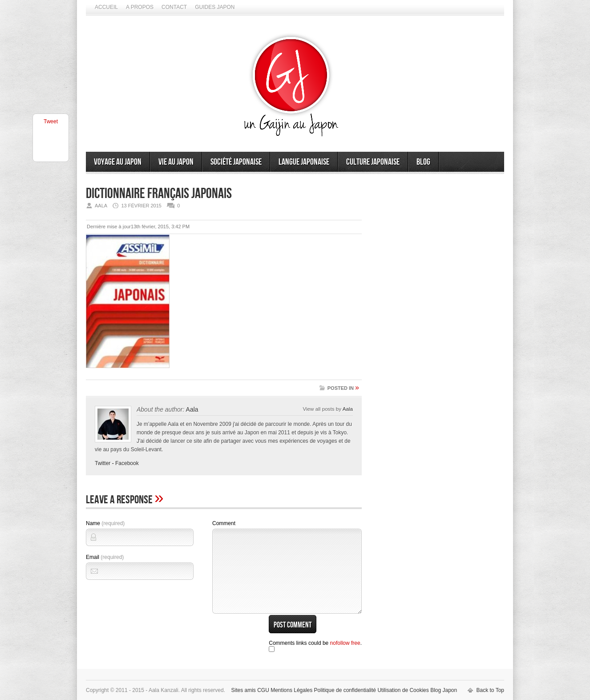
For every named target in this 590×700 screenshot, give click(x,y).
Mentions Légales (291, 690)
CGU (263, 690)
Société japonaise (236, 162)
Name (105, 523)
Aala (192, 409)
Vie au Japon (176, 162)
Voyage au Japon (118, 162)
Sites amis (243, 690)
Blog (423, 162)
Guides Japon (215, 7)
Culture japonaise (373, 162)
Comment (224, 523)
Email (105, 557)
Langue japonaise (304, 162)
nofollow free (345, 643)
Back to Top (490, 690)
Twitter (103, 463)
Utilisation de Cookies (403, 690)
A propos (140, 7)
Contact (174, 7)
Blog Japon (444, 690)
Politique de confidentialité (345, 690)
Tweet (51, 121)
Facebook (127, 463)
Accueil (106, 7)
